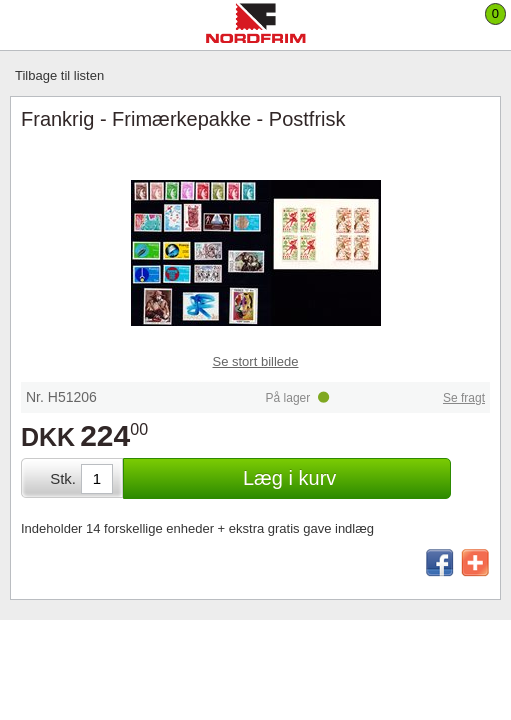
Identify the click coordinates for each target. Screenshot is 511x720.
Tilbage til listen (59, 75)
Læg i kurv (289, 478)
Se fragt (464, 398)
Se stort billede (256, 361)
